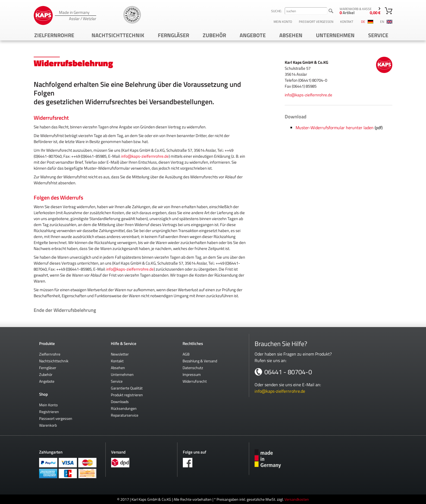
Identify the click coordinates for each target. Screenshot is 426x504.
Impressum (192, 374)
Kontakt (347, 22)
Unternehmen (335, 35)
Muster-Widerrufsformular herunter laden (335, 128)
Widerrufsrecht (195, 381)
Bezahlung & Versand (200, 361)
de (367, 22)
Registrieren (49, 412)
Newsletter (120, 354)
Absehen (291, 35)
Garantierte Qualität (127, 388)
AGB (186, 354)
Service (378, 35)
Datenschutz (193, 368)
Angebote (253, 35)
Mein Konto (283, 22)
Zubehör (214, 35)
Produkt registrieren (127, 395)
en (386, 22)
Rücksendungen (124, 408)
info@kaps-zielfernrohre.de (145, 156)
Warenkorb (48, 425)
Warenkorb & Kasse (360, 11)
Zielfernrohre (54, 35)
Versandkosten (297, 499)
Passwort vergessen (316, 22)
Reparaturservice (125, 415)
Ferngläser (173, 35)
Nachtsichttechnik (118, 35)
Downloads (120, 402)
